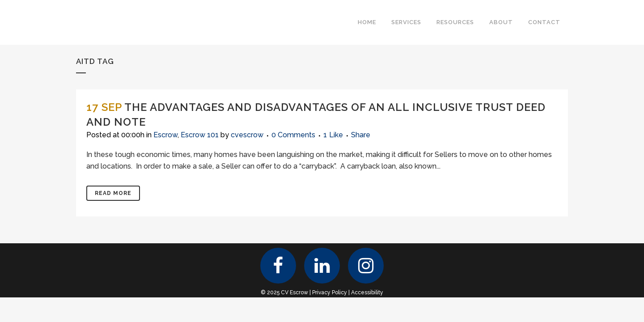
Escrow (165, 135)
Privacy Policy (330, 292)
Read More (113, 193)
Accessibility (367, 292)
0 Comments (293, 135)
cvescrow (247, 135)
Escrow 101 (200, 135)
